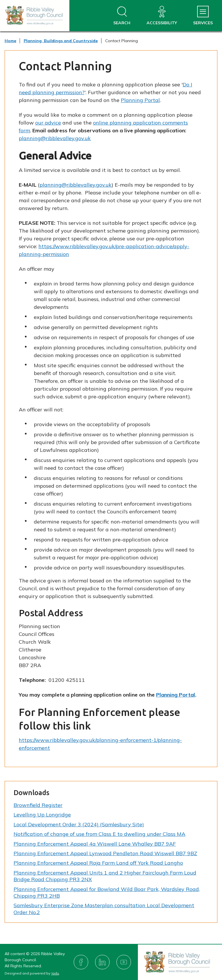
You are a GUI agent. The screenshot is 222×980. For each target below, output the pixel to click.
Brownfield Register (38, 805)
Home (10, 41)
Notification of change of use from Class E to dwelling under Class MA (99, 834)
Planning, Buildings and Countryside (61, 41)
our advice (48, 123)
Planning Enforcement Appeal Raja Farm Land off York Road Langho (98, 863)
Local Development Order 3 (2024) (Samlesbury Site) (79, 824)
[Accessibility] (162, 16)
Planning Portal (140, 100)
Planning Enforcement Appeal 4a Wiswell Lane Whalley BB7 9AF (95, 844)
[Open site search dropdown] (122, 16)
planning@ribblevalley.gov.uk (55, 138)
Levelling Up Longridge (42, 815)
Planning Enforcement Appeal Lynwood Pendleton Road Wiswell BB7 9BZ (105, 853)
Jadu (55, 973)
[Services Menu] (203, 16)
